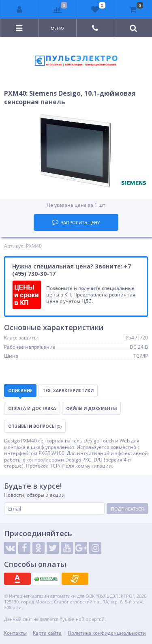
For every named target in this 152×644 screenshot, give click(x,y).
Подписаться (127, 509)
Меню (57, 28)
